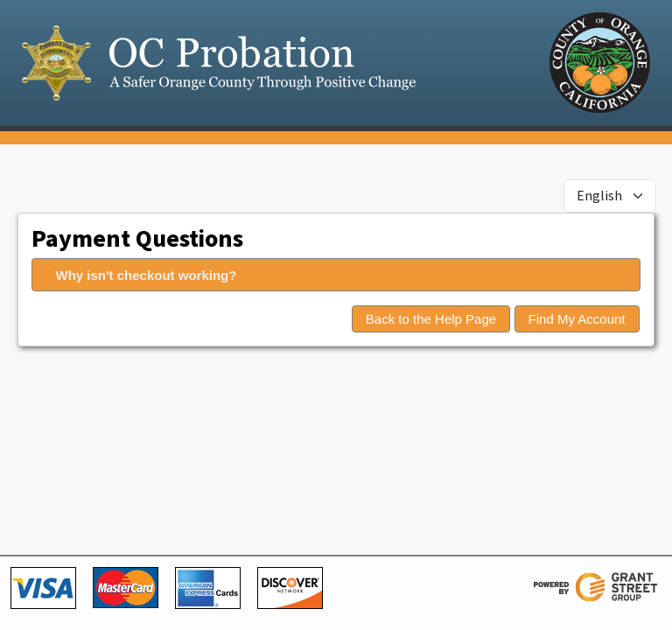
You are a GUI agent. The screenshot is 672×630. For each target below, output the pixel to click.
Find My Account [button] (577, 319)
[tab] (336, 275)
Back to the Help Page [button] (431, 319)
